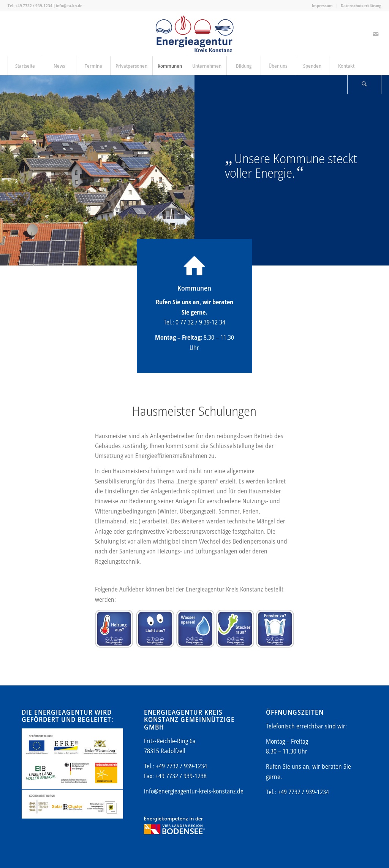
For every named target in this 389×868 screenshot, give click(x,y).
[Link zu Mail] (376, 34)
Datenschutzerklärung (361, 6)
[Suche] (364, 85)
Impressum (322, 6)
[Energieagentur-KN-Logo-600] (195, 34)
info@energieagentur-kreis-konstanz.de (194, 791)
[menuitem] (323, 6)
